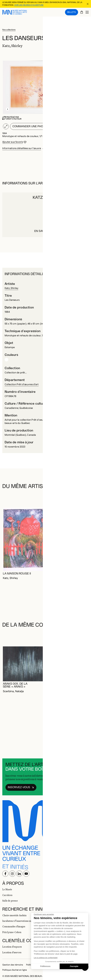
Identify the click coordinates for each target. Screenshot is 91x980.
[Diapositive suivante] (85, 498)
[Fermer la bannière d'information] (88, 4)
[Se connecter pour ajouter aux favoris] (14, 142)
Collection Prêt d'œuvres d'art (22, 385)
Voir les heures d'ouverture (29, 5)
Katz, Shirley (11, 288)
